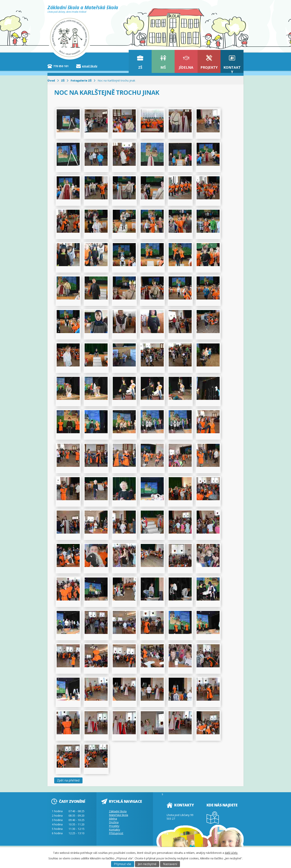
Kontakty (232, 69)
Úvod (51, 80)
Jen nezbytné (147, 864)
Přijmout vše (123, 864)
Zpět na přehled (68, 780)
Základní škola (118, 811)
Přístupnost (116, 833)
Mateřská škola (119, 815)
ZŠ (140, 67)
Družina (114, 822)
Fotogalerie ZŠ (81, 80)
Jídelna (186, 67)
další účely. (231, 853)
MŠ (163, 67)
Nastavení (170, 864)
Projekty (209, 67)
